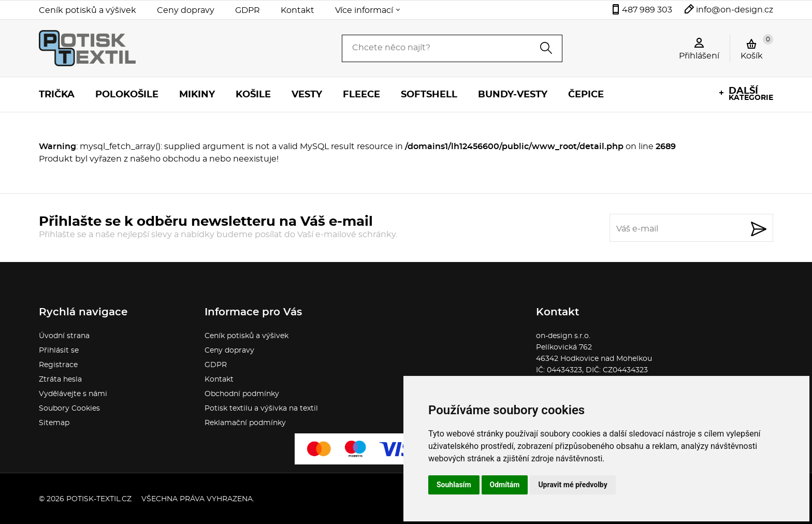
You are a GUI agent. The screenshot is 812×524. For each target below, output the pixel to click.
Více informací (364, 10)
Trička (57, 95)
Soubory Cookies (69, 409)
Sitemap (54, 423)
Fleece (361, 95)
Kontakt (298, 10)
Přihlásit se (59, 351)
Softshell (429, 95)
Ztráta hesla (60, 380)
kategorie (751, 94)
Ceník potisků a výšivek (88, 10)
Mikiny (197, 95)
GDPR (248, 10)
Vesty (307, 95)
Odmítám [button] (505, 485)
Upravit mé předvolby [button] (572, 485)
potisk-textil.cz (99, 499)
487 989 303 (647, 10)
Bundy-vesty (513, 95)
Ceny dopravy (186, 10)
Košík (757, 47)
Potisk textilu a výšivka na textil (261, 409)
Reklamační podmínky (245, 423)
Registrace (58, 365)
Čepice (586, 95)
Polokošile (127, 95)
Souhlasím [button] (454, 485)
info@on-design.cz (735, 10)
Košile (253, 95)
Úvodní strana (64, 336)
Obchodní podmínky (242, 394)
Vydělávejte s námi (73, 394)
